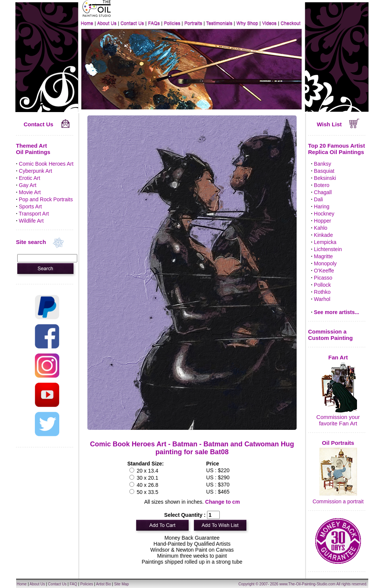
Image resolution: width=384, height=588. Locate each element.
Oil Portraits (338, 443)
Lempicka (325, 242)
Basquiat (324, 171)
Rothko (322, 292)
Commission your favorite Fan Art (338, 420)
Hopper (322, 221)
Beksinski (325, 178)
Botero (322, 185)
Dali (318, 199)
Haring (322, 206)
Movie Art (30, 192)
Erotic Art (29, 178)
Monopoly (325, 263)
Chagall (323, 192)
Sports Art (30, 206)
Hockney (324, 214)
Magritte (323, 256)
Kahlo (321, 228)
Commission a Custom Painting (331, 335)
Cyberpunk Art (35, 171)
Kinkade (323, 235)
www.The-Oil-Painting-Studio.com (307, 584)
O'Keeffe (324, 271)
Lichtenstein (328, 249)
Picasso (323, 278)
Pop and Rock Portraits (46, 199)
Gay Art (28, 185)
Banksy (322, 164)
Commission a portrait (338, 501)
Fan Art (338, 357)
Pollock (322, 285)
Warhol (322, 299)
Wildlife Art (31, 221)
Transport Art (34, 214)
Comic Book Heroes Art (46, 164)
